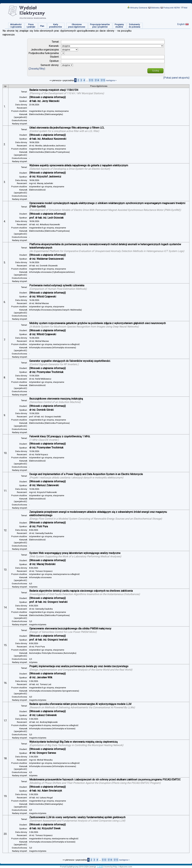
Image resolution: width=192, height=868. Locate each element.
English (181, 24)
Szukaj (155, 71)
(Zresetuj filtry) (37, 69)
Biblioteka (155, 8)
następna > (111, 80)
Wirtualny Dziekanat (139, 8)
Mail (186, 8)
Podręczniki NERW (172, 8)
